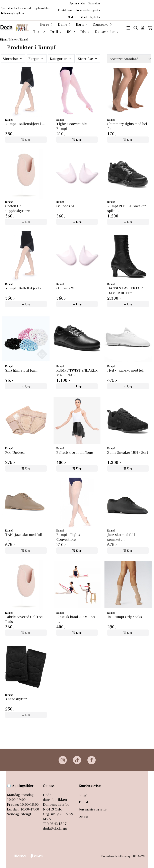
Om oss (84, 816)
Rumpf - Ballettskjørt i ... (25, 124)
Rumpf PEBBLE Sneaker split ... (127, 208)
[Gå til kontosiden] (143, 28)
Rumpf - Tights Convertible (68, 537)
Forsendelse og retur (88, 10)
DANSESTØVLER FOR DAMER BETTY (125, 290)
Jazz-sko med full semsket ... (121, 537)
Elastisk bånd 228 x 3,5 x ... (76, 619)
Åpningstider (77, 3)
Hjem (3, 39)
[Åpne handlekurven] (150, 28)
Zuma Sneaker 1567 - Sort (128, 452)
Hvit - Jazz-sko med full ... (126, 373)
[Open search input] (136, 28)
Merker (72, 17)
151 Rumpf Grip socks (125, 617)
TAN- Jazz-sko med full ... (24, 537)
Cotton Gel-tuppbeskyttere (17, 208)
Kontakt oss (65, 10)
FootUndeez (15, 452)
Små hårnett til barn (21, 370)
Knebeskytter (16, 699)
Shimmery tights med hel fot (127, 126)
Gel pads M (65, 206)
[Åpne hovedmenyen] (128, 28)
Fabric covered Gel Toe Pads (24, 619)
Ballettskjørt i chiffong (75, 452)
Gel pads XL (66, 288)
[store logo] (14, 28)
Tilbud (83, 802)
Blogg (83, 795)
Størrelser (94, 3)
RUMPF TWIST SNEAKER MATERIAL (77, 373)
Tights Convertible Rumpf (71, 126)
